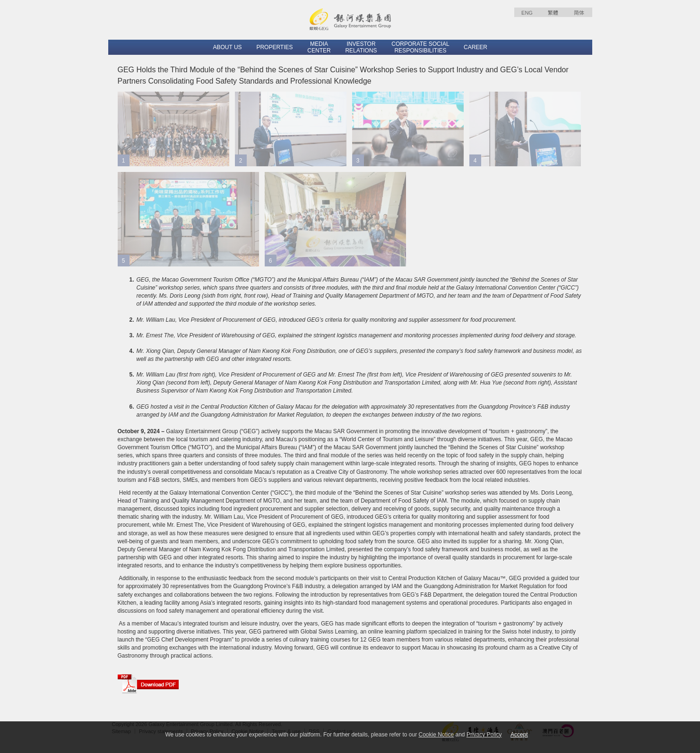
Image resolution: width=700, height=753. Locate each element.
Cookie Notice (436, 735)
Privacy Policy (484, 735)
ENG (527, 13)
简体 (579, 13)
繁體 (553, 13)
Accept (519, 735)
